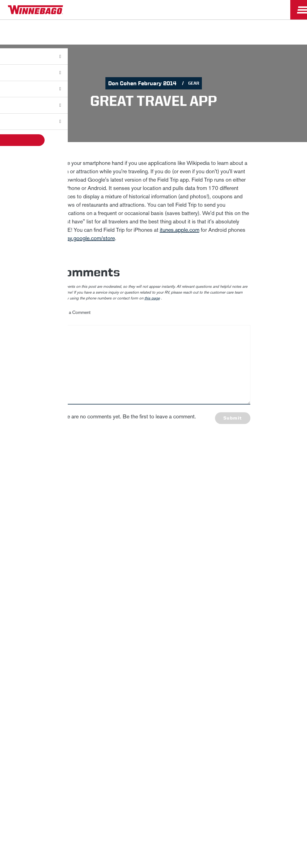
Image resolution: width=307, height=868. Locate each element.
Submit (233, 418)
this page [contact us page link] (152, 298)
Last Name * (223, 486)
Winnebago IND (28, 563)
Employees (138, 563)
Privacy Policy (94, 509)
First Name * (223, 468)
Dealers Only (185, 563)
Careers (99, 563)
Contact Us (139, 583)
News (69, 563)
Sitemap (72, 583)
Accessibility (104, 583)
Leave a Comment (74, 312)
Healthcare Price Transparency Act (195, 583)
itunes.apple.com (180, 230)
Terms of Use (153, 597)
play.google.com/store (89, 238)
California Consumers (260, 583)
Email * (218, 504)
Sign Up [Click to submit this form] (224, 521)
